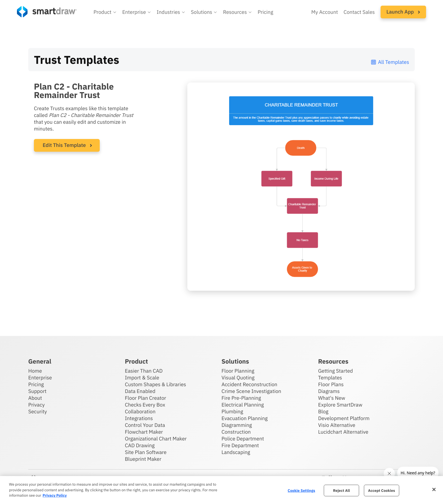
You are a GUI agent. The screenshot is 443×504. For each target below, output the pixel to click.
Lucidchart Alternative (343, 432)
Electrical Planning (243, 405)
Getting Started (335, 371)
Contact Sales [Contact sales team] (359, 12)
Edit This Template (64, 145)
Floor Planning (238, 371)
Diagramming (237, 425)
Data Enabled (140, 391)
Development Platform (344, 418)
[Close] (434, 489)
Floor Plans (331, 384)
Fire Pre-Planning (241, 398)
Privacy (36, 405)
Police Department (243, 439)
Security (38, 411)
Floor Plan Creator (146, 398)
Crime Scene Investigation (251, 391)
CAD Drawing (140, 445)
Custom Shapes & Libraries (156, 384)
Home (35, 371)
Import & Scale (142, 378)
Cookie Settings (301, 490)
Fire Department (240, 445)
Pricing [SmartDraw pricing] (265, 12)
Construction (236, 432)
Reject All (342, 490)
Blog (323, 411)
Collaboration (140, 411)
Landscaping (236, 452)
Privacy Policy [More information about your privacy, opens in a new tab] (55, 495)
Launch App (403, 12)
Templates (330, 378)
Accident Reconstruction (249, 384)
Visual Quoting (238, 378)
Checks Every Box (145, 405)
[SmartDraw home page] (47, 12)
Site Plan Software (146, 452)
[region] (221, 490)
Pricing (36, 384)
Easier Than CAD (144, 371)
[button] (105, 12)
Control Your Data (145, 425)
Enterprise (40, 378)
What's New (332, 398)
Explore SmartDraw (340, 405)
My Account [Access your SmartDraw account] (325, 12)
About (35, 398)
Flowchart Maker (144, 432)
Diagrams (329, 391)
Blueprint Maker (143, 459)
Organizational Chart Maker (156, 439)
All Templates (390, 62)
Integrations (139, 418)
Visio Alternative (337, 425)
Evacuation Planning (245, 418)
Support (37, 391)
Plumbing (232, 411)
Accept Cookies (382, 490)
